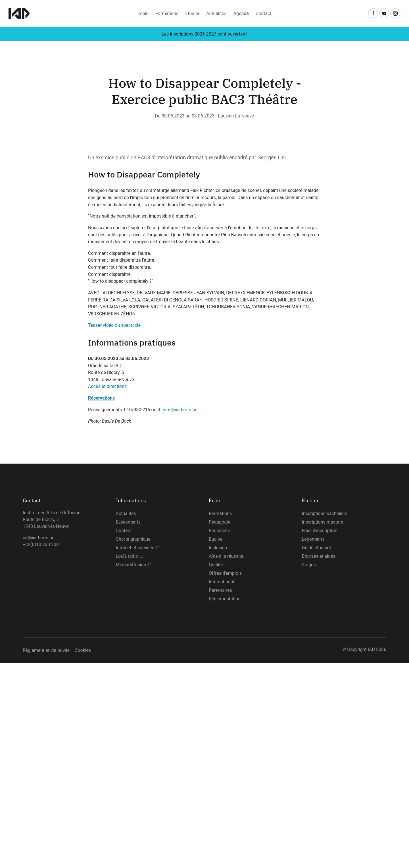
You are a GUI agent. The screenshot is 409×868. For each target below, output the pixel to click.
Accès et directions (107, 591)
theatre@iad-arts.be (177, 614)
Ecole (143, 14)
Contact (264, 14)
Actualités (216, 14)
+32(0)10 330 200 (41, 749)
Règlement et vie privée (46, 855)
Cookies (83, 855)
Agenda (241, 14)
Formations (167, 14)
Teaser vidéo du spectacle (114, 530)
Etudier (192, 14)
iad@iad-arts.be (39, 742)
